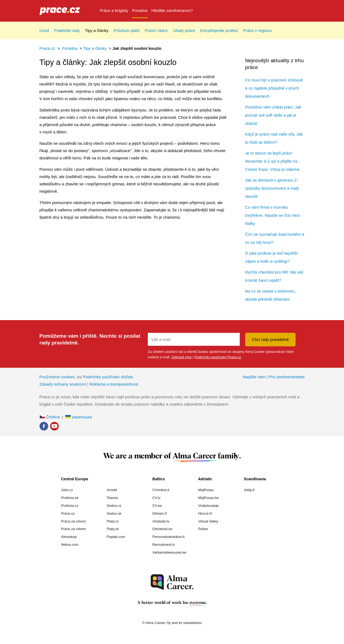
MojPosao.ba (208, 498)
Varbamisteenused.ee (169, 552)
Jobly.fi (249, 490)
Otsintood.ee (162, 529)
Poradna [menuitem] (140, 10)
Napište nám (254, 377)
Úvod (44, 30)
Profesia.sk (70, 498)
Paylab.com (116, 537)
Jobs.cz (67, 490)
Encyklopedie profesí (219, 30)
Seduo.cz (114, 506)
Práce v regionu (257, 30)
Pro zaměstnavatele (287, 377)
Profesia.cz (70, 506)
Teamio (112, 498)
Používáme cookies (57, 377)
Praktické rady (67, 30)
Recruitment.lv (164, 545)
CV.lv (156, 498)
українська (78, 417)
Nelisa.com (70, 545)
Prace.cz (47, 48)
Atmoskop (69, 537)
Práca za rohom (74, 521)
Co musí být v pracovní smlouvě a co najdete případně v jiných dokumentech (274, 88)
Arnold (112, 490)
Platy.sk (113, 529)
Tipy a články (97, 30)
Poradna (70, 48)
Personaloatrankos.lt (168, 537)
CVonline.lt (161, 490)
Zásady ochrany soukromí (63, 384)
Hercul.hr (205, 513)
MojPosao (206, 490)
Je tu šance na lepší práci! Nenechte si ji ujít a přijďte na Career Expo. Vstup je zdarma (272, 161)
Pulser (203, 529)
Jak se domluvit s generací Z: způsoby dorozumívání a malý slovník (272, 188)
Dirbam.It (160, 513)
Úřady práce (184, 30)
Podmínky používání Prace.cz (218, 357)
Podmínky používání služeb (108, 377)
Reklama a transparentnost (114, 384)
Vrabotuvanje (208, 506)
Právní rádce (156, 30)
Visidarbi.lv (161, 521)
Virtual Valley (208, 521)
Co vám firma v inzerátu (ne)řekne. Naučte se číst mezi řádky (273, 215)
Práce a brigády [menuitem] (114, 10)
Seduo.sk (114, 513)
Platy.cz (113, 521)
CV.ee (157, 506)
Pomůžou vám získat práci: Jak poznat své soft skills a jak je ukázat (273, 115)
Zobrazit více (182, 357)
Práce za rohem (74, 529)
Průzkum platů (127, 30)
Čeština (50, 417)
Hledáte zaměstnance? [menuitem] (172, 10)
